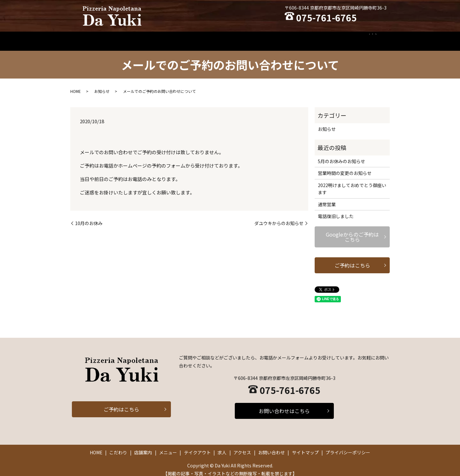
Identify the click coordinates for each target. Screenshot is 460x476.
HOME (149, 38)
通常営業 (327, 198)
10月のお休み (89, 217)
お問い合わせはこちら (284, 405)
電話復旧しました (336, 210)
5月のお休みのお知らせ (341, 155)
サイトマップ (305, 446)
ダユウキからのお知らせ (279, 217)
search (377, 38)
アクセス (318, 38)
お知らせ (102, 85)
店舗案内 (203, 38)
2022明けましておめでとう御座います (352, 183)
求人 (294, 38)
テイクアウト (265, 38)
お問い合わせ (351, 38)
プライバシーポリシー (348, 446)
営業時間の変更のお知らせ (345, 167)
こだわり (175, 38)
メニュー (232, 38)
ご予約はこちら (352, 259)
